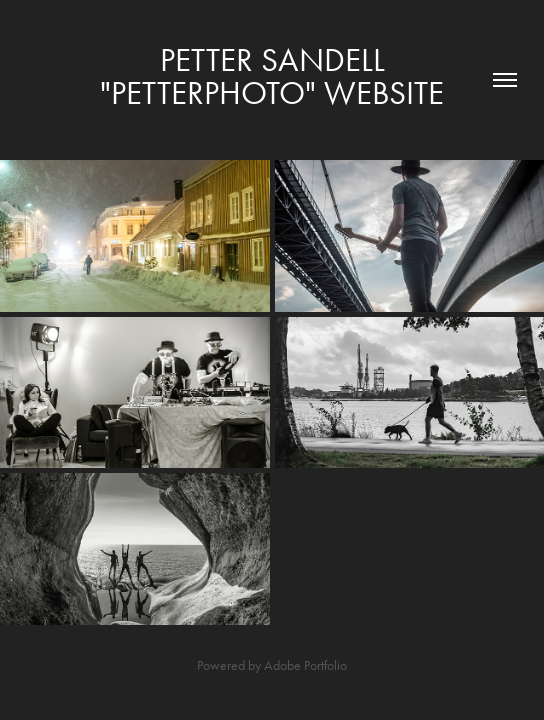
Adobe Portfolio (305, 665)
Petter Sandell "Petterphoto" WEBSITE (272, 76)
